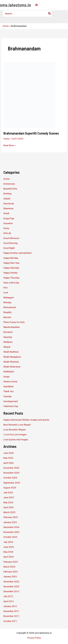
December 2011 (11, 611)
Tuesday (7, 396)
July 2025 (8, 493)
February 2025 (11, 517)
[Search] (50, 14)
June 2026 (9, 453)
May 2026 (8, 458)
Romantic (8, 332)
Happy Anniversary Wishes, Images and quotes (26, 420)
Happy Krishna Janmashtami (18, 253)
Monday (7, 302)
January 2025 (10, 522)
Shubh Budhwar (11, 352)
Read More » (10, 145)
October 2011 (10, 621)
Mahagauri (9, 298)
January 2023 (10, 577)
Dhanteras (8, 208)
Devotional (9, 204)
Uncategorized (11, 401)
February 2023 (11, 572)
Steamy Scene (10, 382)
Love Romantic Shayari (15, 430)
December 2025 (11, 468)
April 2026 (9, 463)
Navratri (7, 317)
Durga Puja (9, 218)
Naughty (7, 312)
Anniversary (9, 184)
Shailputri (8, 342)
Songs (7, 377)
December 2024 (11, 527)
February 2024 (11, 562)
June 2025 (9, 497)
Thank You (8, 391)
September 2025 (12, 483)
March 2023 (9, 567)
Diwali (6, 213)
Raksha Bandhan (12, 327)
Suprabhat (8, 386)
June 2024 (9, 547)
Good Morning (10, 243)
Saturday (8, 337)
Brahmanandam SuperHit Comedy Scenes (31, 133)
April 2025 (9, 507)
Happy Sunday (10, 273)
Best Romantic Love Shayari (17, 425)
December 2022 (11, 582)
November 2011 (11, 616)
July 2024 (8, 542)
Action (7, 179)
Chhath (7, 199)
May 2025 (8, 502)
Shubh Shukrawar (12, 367)
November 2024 (11, 532)
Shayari (7, 347)
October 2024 (10, 537)
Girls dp (7, 233)
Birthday (7, 194)
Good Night (9, 248)
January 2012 (10, 606)
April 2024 (9, 557)
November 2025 (11, 473)
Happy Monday (11, 258)
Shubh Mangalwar (12, 357)
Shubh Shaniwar (11, 362)
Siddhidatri (9, 372)
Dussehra (8, 223)
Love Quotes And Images (16, 440)
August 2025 (10, 488)
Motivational (10, 307)
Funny (6, 139)
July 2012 (8, 596)
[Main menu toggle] (36, 5)
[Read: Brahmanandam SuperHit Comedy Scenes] (29, 95)
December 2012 (11, 591)
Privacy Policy (34, 638)
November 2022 (11, 586)
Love (6, 292)
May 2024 (8, 552)
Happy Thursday (11, 278)
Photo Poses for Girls (14, 322)
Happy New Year (11, 263)
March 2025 (9, 512)
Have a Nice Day (11, 283)
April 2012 (9, 601)
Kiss (6, 288)
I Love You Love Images (15, 435)
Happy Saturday (11, 268)
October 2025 (10, 478)
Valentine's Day (11, 406)
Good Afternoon (11, 238)
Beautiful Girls (10, 189)
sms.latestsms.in (15, 5)
